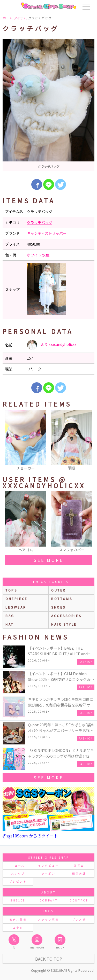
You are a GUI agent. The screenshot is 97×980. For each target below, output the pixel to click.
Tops (11, 590)
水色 (46, 255)
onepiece (17, 599)
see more (48, 560)
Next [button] (88, 440)
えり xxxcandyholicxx (52, 345)
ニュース (18, 865)
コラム (18, 927)
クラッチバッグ (40, 222)
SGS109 (18, 900)
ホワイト (34, 255)
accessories (66, 616)
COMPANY (49, 900)
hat (10, 624)
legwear (16, 607)
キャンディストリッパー (47, 233)
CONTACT (79, 900)
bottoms (62, 599)
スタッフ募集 (48, 919)
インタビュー (48, 865)
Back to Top (49, 959)
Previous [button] (9, 440)
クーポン (48, 873)
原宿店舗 (79, 873)
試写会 (79, 865)
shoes (58, 607)
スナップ (18, 873)
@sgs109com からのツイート (30, 836)
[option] (48, 105)
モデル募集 (18, 919)
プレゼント (18, 881)
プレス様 (79, 919)
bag (10, 616)
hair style (64, 624)
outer (59, 590)
